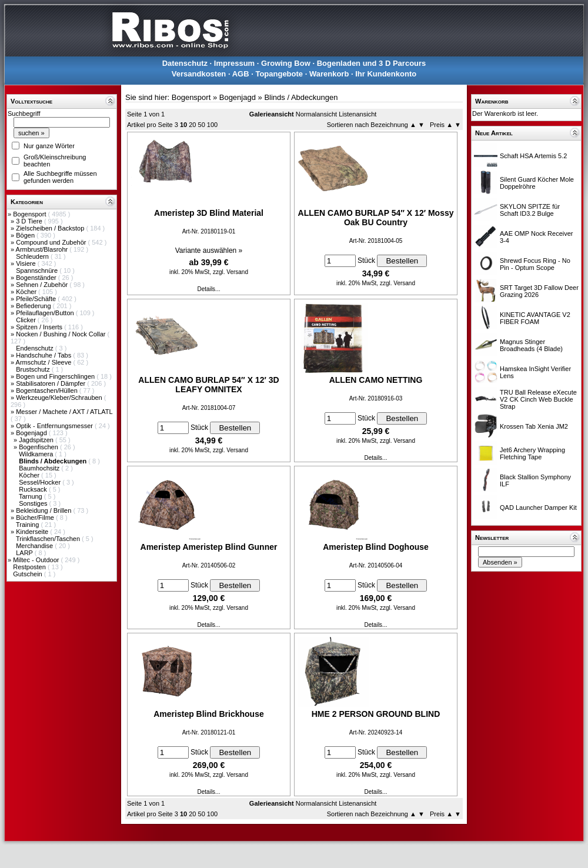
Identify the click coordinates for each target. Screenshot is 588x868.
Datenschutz (185, 63)
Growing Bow (286, 63)
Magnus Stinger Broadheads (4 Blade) (531, 345)
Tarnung (31, 496)
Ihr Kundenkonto (386, 74)
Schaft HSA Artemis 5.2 (533, 156)
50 (202, 125)
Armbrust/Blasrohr (43, 249)
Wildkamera (37, 454)
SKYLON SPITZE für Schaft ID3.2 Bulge (530, 210)
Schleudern (33, 256)
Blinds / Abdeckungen (301, 97)
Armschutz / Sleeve (45, 362)
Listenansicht (358, 114)
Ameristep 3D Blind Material (209, 213)
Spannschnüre (38, 271)
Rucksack (34, 489)
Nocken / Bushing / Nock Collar (61, 334)
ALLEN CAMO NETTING (376, 380)
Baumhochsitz (40, 468)
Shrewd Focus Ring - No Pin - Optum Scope (535, 264)
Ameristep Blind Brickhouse (209, 714)
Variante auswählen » (209, 251)
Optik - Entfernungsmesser (55, 426)
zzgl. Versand (230, 272)
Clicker (27, 320)
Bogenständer (37, 278)
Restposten (30, 567)
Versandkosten (199, 74)
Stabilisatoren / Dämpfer (51, 383)
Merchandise (35, 546)
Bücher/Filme (36, 518)
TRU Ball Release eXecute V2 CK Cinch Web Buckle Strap (538, 399)
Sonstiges (34, 503)
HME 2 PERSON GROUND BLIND (376, 714)
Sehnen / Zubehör (43, 285)
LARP (25, 553)
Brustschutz (34, 369)
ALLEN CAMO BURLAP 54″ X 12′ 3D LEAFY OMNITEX (208, 385)
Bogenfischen (39, 447)
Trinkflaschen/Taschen (49, 539)
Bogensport (30, 214)
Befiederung (34, 306)
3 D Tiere (30, 221)
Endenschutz (36, 348)
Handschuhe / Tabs (44, 355)
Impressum (234, 63)
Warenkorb (329, 74)
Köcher (27, 292)
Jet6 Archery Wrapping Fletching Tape (532, 453)
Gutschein (29, 574)
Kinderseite (33, 532)
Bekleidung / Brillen (44, 510)
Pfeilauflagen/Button (46, 313)
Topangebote (279, 74)
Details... (209, 289)
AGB (241, 74)
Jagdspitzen (37, 440)
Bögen (26, 235)
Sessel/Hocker (41, 482)
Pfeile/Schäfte (37, 299)
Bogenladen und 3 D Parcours (372, 63)
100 (212, 125)
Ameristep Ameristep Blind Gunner (209, 547)
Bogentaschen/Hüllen (48, 390)
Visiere (26, 263)
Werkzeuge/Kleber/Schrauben (60, 398)
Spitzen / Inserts (40, 327)
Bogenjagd (32, 433)
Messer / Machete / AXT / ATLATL (64, 412)
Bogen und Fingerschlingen (56, 376)
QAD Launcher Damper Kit (538, 508)
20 (192, 125)
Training (28, 525)
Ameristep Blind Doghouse (376, 547)
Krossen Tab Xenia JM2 (534, 426)
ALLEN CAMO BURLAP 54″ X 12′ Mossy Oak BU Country (376, 218)
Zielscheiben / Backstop (51, 228)
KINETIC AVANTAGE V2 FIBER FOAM (535, 318)
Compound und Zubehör (52, 242)
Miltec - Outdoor (37, 560)
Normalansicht (316, 114)
